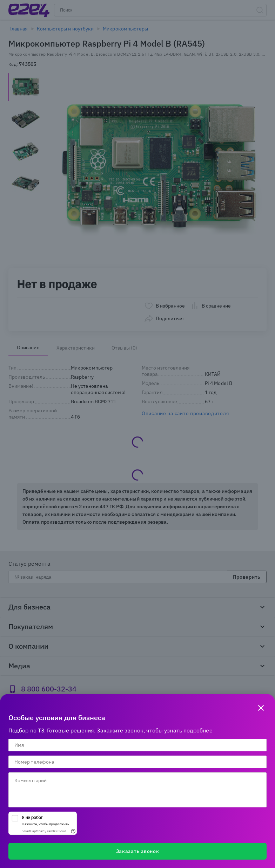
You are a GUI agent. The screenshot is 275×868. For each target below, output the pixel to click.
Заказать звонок (138, 851)
